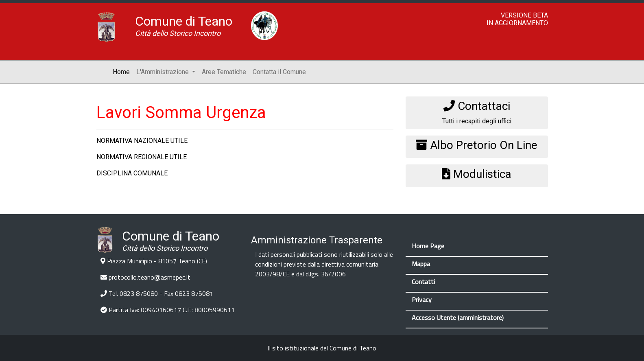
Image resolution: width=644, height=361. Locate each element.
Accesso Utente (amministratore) (458, 317)
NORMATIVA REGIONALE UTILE (142, 157)
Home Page (428, 246)
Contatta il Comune (279, 72)
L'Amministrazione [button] (163, 72)
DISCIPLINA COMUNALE (132, 173)
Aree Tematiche (224, 72)
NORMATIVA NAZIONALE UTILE (142, 141)
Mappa (421, 264)
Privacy (422, 300)
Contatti (423, 282)
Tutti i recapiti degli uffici (477, 112)
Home (123, 71)
